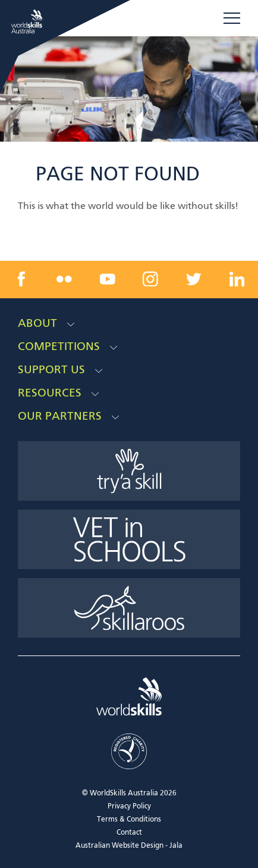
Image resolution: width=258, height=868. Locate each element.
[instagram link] (150, 279)
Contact (129, 833)
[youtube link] (108, 279)
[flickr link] (64, 279)
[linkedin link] (237, 279)
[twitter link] (194, 279)
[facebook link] (21, 279)
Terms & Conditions (129, 820)
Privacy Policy (129, 807)
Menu (232, 18)
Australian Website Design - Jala (129, 846)
